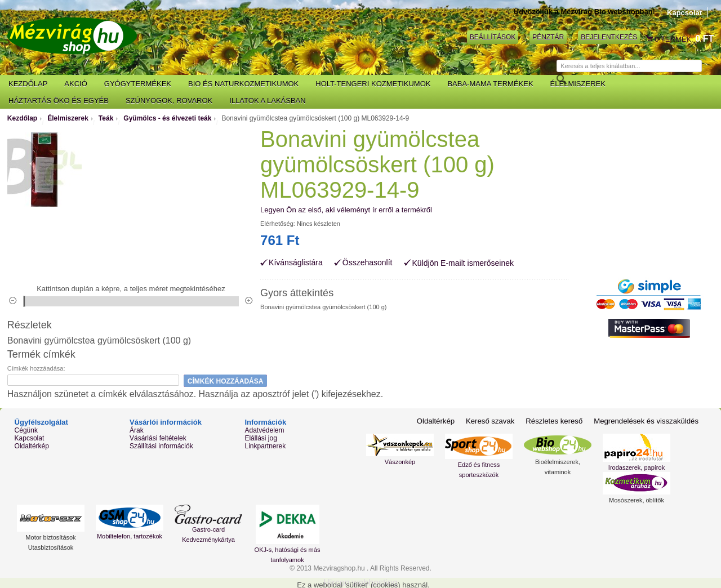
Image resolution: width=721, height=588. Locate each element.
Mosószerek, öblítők (637, 500)
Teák (106, 118)
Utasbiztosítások (51, 547)
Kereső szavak (492, 421)
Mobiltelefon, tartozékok (130, 536)
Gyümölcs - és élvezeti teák (167, 118)
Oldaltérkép (32, 446)
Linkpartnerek (265, 446)
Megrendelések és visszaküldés (647, 421)
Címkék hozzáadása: (36, 368)
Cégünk (26, 430)
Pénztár (548, 37)
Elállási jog (261, 438)
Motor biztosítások (50, 537)
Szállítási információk (161, 446)
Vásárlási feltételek (158, 438)
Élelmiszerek (68, 118)
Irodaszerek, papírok (637, 467)
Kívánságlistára (296, 263)
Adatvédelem (264, 430)
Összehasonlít (368, 263)
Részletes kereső (556, 421)
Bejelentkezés (609, 37)
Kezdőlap (22, 118)
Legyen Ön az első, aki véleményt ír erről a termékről (346, 210)
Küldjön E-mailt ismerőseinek (463, 263)
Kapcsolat (684, 13)
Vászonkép (400, 462)
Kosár (650, 39)
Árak (137, 430)
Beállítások (493, 37)
